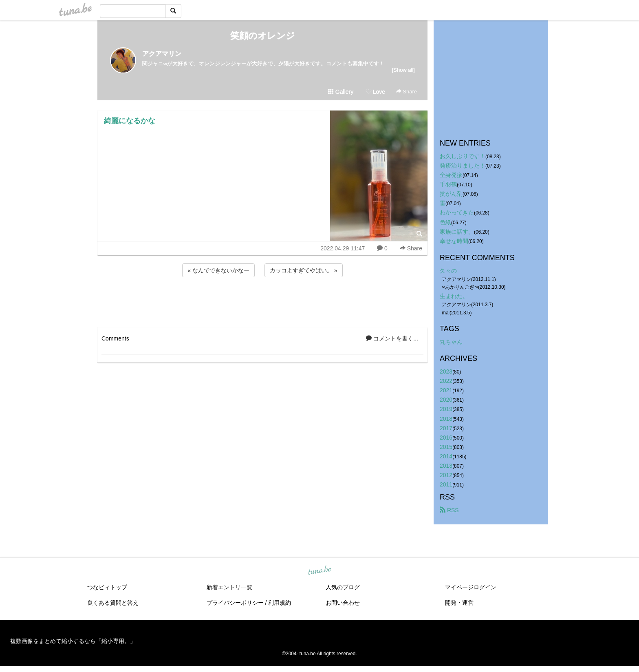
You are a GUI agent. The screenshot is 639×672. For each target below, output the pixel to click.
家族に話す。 (457, 232)
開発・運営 (459, 603)
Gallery (341, 92)
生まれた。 (454, 296)
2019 (446, 409)
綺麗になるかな (130, 121)
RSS (449, 510)
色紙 (445, 222)
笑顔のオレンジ (263, 36)
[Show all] (403, 70)
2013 (446, 466)
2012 (446, 475)
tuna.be (319, 571)
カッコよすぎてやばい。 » (304, 270)
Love (375, 92)
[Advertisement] (262, 301)
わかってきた (457, 212)
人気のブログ (343, 587)
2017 (446, 428)
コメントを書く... (392, 338)
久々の (448, 271)
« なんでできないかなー (218, 270)
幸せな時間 (454, 241)
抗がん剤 (451, 194)
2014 (446, 456)
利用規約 (280, 603)
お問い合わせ (343, 603)
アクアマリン (162, 54)
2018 (446, 419)
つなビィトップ (107, 587)
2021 (446, 390)
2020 (446, 400)
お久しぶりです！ (463, 156)
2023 (446, 371)
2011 (446, 484)
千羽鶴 (448, 184)
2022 (446, 381)
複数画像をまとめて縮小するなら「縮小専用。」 (73, 641)
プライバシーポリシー (235, 603)
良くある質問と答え (113, 603)
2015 (446, 447)
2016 (446, 438)
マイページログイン (471, 587)
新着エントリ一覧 (229, 587)
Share (407, 92)
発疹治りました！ (463, 166)
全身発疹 (451, 175)
